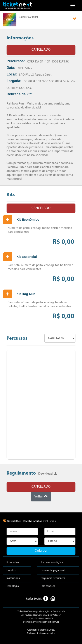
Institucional (14, 578)
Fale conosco (48, 586)
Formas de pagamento (53, 570)
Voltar (41, 496)
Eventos (11, 570)
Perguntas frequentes (53, 578)
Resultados (13, 562)
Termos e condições (52, 562)
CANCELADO (41, 50)
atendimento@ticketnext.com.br (41, 622)
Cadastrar (41, 551)
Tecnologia (13, 586)
